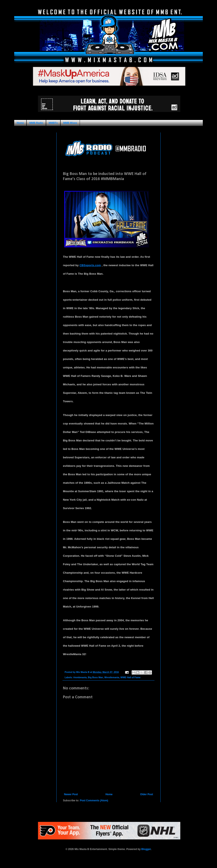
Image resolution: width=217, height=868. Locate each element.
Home (20, 123)
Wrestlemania (112, 677)
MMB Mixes (70, 123)
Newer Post (71, 794)
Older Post (147, 794)
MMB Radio (36, 123)
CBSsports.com (90, 265)
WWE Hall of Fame (130, 677)
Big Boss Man (95, 677)
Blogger (146, 849)
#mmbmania (80, 677)
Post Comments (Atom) (94, 800)
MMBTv (53, 123)
